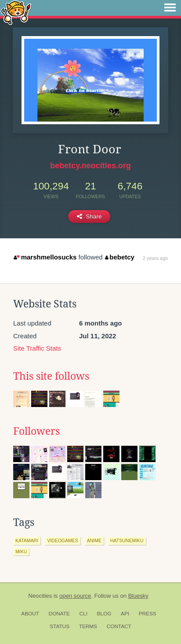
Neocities (40, 596)
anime (94, 540)
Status (60, 626)
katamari (27, 540)
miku (21, 551)
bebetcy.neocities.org (90, 166)
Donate (59, 614)
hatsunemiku (127, 540)
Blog (104, 614)
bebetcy (120, 257)
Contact (119, 626)
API (125, 614)
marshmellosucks (45, 257)
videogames (63, 540)
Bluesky (138, 596)
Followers (36, 431)
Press (148, 614)
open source (75, 596)
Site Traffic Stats (37, 348)
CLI (83, 614)
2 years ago (155, 258)
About (30, 614)
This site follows (51, 376)
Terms (88, 626)
